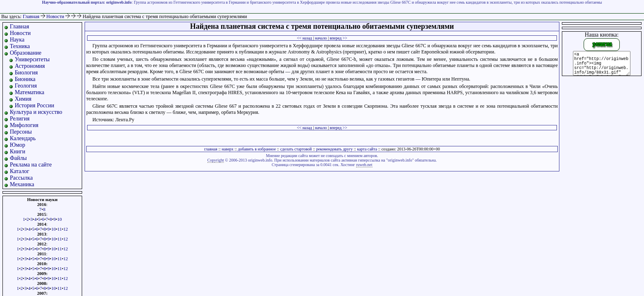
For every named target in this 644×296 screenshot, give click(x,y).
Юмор (17, 145)
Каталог (20, 171)
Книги (18, 151)
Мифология (24, 125)
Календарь (23, 138)
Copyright (216, 160)
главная (211, 149)
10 (60, 219)
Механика (22, 184)
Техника (20, 46)
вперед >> (339, 38)
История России (34, 105)
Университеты (32, 59)
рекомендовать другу (335, 149)
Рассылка (21, 178)
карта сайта (367, 149)
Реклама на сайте (31, 165)
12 (66, 229)
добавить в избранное (257, 149)
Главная (31, 16)
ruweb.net (364, 165)
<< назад (305, 38)
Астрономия (30, 66)
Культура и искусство (36, 112)
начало (321, 38)
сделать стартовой (296, 149)
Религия (20, 119)
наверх (228, 149)
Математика (30, 92)
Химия (23, 99)
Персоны (21, 132)
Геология (26, 86)
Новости (56, 16)
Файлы (18, 158)
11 (60, 229)
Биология (26, 73)
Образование (26, 53)
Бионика (25, 79)
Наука (17, 40)
